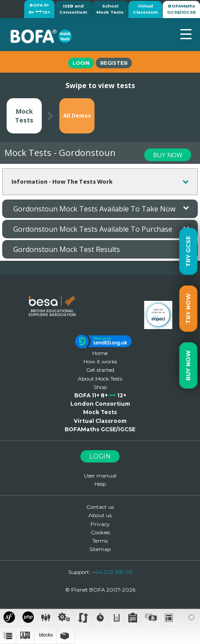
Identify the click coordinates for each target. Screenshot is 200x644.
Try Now (188, 309)
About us (100, 515)
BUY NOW (168, 155)
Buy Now (188, 365)
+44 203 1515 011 (112, 572)
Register (114, 63)
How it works (100, 361)
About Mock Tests (100, 379)
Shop (100, 387)
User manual (100, 476)
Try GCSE (188, 251)
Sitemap (100, 549)
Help (100, 484)
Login (81, 63)
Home (100, 353)
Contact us (100, 507)
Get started (100, 370)
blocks (45, 635)
